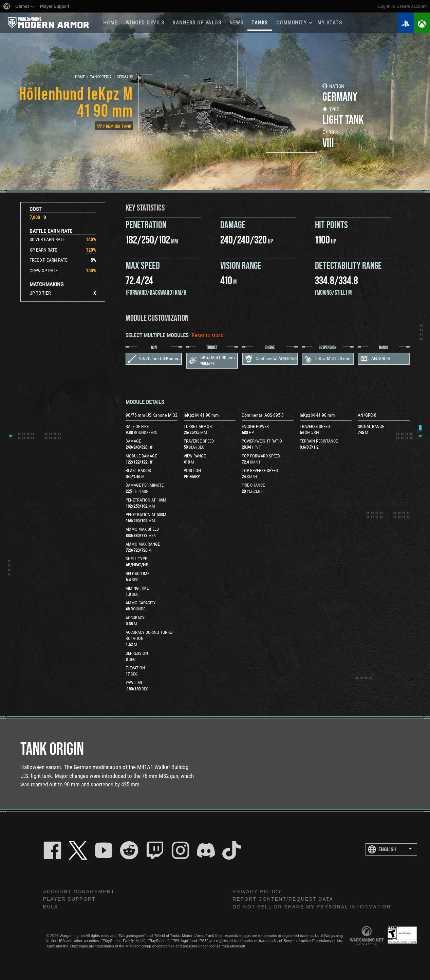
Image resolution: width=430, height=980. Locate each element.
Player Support (69, 899)
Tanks (260, 23)
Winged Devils (145, 23)
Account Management (79, 891)
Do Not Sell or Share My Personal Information (312, 907)
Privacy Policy (257, 891)
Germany (125, 77)
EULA (51, 907)
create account (412, 6)
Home (110, 23)
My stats (330, 23)
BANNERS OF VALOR (197, 23)
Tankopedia (101, 77)
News (236, 23)
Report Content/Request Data (283, 899)
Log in (384, 6)
